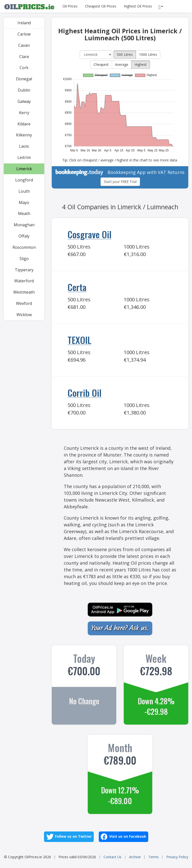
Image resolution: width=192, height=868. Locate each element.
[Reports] (161, 6)
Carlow (24, 34)
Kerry (24, 113)
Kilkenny (24, 135)
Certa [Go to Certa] (77, 287)
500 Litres (125, 54)
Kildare (24, 124)
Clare (24, 57)
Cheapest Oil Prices (101, 6)
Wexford (24, 303)
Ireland (24, 23)
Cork (24, 68)
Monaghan (24, 225)
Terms (153, 857)
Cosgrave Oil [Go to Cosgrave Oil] (89, 234)
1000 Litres (148, 54)
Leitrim (24, 157)
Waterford (24, 281)
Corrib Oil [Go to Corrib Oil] (84, 393)
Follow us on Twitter (69, 837)
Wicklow (24, 315)
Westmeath (24, 292)
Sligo (24, 259)
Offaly (24, 236)
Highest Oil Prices (138, 6)
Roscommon (24, 247)
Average (122, 64)
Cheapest (101, 64)
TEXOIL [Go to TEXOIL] (79, 340)
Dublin (24, 90)
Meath (24, 213)
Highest (141, 64)
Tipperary (24, 270)
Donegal (24, 79)
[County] (96, 55)
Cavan (24, 45)
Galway (24, 101)
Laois (24, 146)
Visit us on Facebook (123, 837)
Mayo (24, 202)
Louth (24, 191)
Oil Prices (70, 6)
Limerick (24, 169)
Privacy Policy (177, 857)
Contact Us (112, 857)
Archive (135, 857)
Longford (24, 180)
